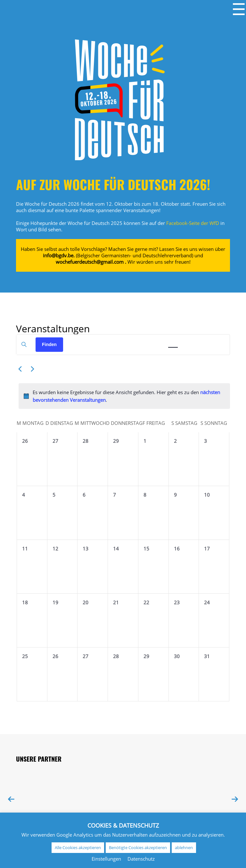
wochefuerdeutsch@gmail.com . (91, 262)
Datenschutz (141, 859)
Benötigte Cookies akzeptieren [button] (138, 847)
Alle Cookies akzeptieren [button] (78, 847)
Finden (49, 344)
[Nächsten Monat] (32, 369)
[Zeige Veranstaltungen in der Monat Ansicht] (173, 341)
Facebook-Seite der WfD (193, 223)
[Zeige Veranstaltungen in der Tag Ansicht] (190, 341)
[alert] (124, 396)
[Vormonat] (20, 369)
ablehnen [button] (184, 847)
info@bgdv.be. (59, 255)
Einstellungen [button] (106, 859)
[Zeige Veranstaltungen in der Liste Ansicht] (156, 341)
